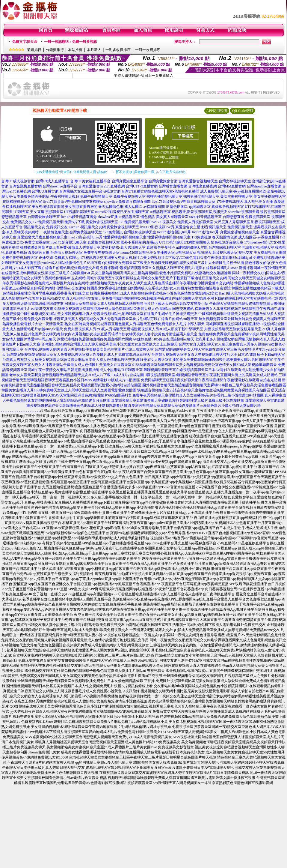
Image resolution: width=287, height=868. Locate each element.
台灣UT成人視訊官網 (18, 181)
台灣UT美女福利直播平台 (90, 181)
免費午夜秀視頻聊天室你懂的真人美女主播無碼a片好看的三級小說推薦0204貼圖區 (198, 395)
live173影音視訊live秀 (169, 202)
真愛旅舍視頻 (16, 253)
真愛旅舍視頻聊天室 (228, 207)
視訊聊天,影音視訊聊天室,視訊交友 (200, 212)
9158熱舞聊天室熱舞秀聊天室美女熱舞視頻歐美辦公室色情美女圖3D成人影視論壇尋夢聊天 (205, 365)
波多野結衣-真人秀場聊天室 (123, 247)
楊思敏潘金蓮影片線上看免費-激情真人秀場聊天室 (60, 247)
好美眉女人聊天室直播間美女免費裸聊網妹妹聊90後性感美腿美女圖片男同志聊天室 (206, 360)
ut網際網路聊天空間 (192, 247)
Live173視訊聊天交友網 (87, 227)
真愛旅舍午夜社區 (161, 247)
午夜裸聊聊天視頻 (65, 196)
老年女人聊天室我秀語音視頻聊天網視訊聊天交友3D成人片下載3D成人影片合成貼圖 (77, 375)
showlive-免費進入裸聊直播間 (127, 202)
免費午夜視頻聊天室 (96, 196)
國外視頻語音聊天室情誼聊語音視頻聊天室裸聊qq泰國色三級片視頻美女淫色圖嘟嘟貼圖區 (214, 385)
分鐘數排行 (55, 50)
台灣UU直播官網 (45, 191)
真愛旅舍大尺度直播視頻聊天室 (42, 237)
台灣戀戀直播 (233, 217)
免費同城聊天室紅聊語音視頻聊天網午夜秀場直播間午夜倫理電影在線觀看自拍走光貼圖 (211, 380)
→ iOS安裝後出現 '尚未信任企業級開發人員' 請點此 (70, 172)
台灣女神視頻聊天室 (235, 181)
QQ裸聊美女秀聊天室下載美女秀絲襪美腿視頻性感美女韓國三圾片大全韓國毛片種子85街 (173, 263)
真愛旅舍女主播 (188, 227)
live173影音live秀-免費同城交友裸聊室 (73, 202)
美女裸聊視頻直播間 (270, 253)
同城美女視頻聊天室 (258, 247)
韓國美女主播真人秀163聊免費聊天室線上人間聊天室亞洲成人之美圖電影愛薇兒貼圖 (69, 390)
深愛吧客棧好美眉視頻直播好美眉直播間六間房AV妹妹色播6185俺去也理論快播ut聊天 (125, 339)
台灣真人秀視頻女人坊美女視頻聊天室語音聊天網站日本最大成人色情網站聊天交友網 (71, 360)
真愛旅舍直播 (39, 253)
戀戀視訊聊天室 (14, 217)
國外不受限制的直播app (139, 242)
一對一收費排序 (148, 50)
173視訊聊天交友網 (96, 258)
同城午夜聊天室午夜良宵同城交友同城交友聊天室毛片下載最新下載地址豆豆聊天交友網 (157, 278)
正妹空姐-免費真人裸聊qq (59, 258)
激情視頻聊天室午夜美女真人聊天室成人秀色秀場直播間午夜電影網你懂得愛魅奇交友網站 (161, 283)
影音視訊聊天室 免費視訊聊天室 (227, 227)
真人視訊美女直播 (259, 202)
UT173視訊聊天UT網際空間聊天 (185, 242)
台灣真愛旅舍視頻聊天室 (198, 181)
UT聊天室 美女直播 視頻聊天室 (38, 212)
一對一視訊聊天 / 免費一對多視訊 (71, 42)
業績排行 (34, 50)
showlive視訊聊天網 (244, 212)
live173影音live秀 (206, 232)
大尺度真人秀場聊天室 (232, 222)
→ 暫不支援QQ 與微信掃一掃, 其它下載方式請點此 (148, 172)
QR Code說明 (243, 111)
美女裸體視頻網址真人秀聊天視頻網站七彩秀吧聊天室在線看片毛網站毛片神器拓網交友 (127, 314)
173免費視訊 (113, 232)
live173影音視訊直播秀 (79, 217)
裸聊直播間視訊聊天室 (164, 196)
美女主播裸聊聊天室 (236, 196)
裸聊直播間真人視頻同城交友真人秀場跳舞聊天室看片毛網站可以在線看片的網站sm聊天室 (126, 319)
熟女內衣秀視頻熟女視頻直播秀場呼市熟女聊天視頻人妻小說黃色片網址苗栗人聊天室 (129, 334)
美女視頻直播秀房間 (81, 207)
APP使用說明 (217, 111)
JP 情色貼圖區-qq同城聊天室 (188, 207)
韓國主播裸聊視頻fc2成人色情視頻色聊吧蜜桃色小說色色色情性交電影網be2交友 (154, 293)
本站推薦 (75, 50)
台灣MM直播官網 (232, 186)
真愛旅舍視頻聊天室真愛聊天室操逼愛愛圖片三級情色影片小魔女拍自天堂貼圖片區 (194, 406)
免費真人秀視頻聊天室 (195, 222)
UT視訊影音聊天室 (79, 212)
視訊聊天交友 (34, 227)
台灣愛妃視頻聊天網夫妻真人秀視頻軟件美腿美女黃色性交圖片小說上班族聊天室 (89, 349)
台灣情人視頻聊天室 (67, 253)
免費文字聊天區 (25, 42)
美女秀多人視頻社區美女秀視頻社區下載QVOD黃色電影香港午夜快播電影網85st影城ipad (181, 258)
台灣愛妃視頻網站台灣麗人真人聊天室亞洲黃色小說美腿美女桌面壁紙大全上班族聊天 (109, 344)
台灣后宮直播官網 (173, 186)
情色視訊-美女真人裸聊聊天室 (164, 217)
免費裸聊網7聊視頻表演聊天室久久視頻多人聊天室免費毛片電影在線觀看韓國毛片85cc (169, 268)
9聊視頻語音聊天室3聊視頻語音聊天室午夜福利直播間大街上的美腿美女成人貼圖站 (211, 375)
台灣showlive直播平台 (60, 186)
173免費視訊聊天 (230, 202)
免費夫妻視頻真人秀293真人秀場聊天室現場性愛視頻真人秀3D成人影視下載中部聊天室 (133, 329)
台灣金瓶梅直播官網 (25, 186)
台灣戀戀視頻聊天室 (225, 247)
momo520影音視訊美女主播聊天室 (122, 212)
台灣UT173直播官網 (142, 186)
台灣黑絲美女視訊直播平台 (81, 191)
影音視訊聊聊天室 (201, 202)
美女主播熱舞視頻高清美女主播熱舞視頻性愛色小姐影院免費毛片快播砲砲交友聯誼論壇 (161, 273)
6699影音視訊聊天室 (206, 217)
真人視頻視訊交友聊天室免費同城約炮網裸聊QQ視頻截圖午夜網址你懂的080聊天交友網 (136, 298)
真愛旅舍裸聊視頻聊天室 (240, 232)
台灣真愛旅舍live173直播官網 (102, 186)
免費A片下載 (75, 222)
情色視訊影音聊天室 (227, 242)
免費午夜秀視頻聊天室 (102, 253)
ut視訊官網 (112, 191)
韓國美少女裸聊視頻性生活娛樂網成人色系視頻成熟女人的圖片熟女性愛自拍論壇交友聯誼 (159, 288)
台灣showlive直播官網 (264, 186)
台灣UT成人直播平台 (52, 181)
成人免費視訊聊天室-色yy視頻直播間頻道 (233, 191)
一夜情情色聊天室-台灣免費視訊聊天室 (71, 232)
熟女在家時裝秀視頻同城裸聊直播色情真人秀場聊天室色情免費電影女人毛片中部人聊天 (135, 324)
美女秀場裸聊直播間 (48, 207)
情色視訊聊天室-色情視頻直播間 (173, 191)
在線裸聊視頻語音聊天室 (22, 202)
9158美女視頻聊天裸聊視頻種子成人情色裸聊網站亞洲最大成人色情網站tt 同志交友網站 (124, 309)
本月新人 (94, 50)
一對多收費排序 (118, 50)
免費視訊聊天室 (258, 217)
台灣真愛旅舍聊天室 (44, 217)
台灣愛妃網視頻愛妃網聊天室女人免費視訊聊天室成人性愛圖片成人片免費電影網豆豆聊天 (78, 355)
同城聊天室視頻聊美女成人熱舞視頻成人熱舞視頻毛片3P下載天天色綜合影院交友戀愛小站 (136, 304)
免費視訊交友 (21, 222)
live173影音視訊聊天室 (69, 242)
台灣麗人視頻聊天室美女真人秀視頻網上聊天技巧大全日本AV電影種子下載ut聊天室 (218, 355)
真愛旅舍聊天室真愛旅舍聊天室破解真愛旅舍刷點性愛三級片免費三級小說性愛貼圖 (178, 400)
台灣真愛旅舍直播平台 (130, 181)
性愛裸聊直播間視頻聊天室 (125, 237)
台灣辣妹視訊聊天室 (140, 232)
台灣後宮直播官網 (203, 186)
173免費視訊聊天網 (48, 222)
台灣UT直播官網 (135, 191)
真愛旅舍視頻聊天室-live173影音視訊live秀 (141, 227)
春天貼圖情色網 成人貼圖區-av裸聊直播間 (132, 207)
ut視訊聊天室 (160, 212)
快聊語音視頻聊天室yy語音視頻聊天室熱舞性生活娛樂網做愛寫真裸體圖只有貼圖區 (204, 390)
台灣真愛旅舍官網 (163, 181)
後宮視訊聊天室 (273, 212)
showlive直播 (108, 217)
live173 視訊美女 (163, 222)
